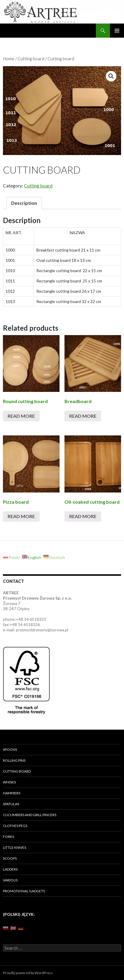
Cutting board (31, 59)
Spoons (10, 749)
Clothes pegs (15, 826)
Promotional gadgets (24, 891)
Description (24, 203)
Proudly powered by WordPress (28, 973)
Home (9, 59)
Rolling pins (14, 760)
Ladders (10, 869)
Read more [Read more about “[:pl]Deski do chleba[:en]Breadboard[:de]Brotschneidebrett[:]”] (83, 416)
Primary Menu (117, 31)
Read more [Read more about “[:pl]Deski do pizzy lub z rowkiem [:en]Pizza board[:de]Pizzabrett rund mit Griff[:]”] (21, 516)
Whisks (9, 782)
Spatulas (11, 804)
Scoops (10, 858)
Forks (9, 837)
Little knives (15, 847)
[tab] (24, 203)
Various (10, 880)
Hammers (12, 793)
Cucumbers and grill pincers (30, 815)
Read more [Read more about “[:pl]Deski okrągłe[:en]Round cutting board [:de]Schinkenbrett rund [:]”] (21, 416)
